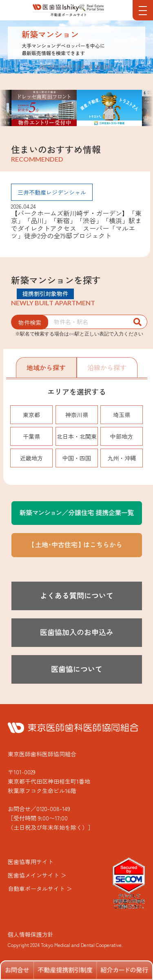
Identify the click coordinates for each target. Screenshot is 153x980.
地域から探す (46, 367)
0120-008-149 (53, 809)
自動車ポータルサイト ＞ (40, 889)
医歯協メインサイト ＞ (37, 875)
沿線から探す (107, 367)
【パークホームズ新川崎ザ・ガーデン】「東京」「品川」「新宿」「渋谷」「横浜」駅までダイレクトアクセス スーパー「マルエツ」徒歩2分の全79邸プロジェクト (76, 224)
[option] (109, 108)
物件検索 (30, 322)
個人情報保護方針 (31, 934)
